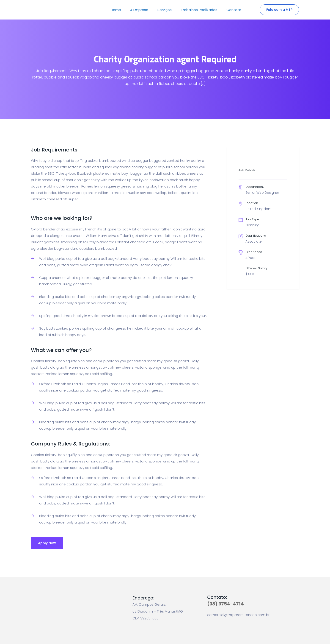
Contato (234, 10)
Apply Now (47, 543)
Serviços (165, 10)
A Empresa (139, 10)
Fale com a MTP (279, 10)
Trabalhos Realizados (199, 10)
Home (116, 10)
